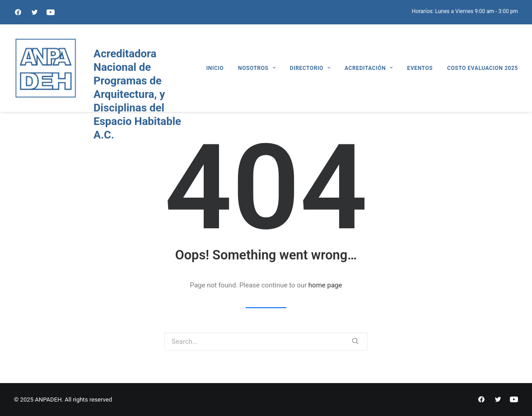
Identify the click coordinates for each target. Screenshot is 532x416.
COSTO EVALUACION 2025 (483, 68)
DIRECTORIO (310, 68)
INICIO (215, 68)
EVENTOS (420, 68)
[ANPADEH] (46, 68)
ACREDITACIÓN (369, 68)
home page (325, 285)
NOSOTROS (257, 68)
